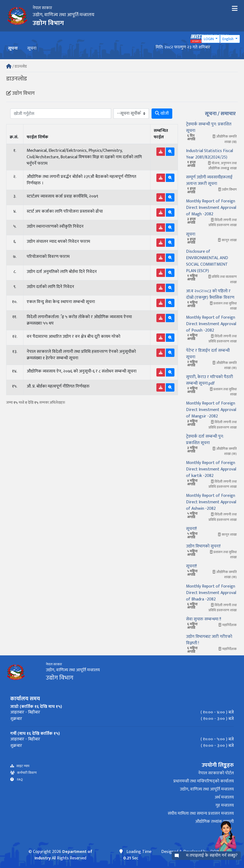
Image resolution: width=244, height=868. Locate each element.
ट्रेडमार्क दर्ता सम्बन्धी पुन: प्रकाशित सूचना (205, 440)
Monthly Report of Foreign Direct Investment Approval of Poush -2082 (211, 324)
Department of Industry (63, 855)
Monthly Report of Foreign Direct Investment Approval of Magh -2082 (211, 208)
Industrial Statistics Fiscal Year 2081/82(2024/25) (209, 154)
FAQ (18, 780)
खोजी (162, 113)
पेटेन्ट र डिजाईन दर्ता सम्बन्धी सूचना (208, 354)
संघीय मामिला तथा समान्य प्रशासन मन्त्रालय (201, 813)
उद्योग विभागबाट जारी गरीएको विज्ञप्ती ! (209, 640)
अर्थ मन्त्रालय (224, 797)
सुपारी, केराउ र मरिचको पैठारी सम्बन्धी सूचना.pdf (209, 380)
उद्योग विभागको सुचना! (203, 546)
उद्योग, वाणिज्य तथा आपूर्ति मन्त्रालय (207, 789)
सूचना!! (191, 529)
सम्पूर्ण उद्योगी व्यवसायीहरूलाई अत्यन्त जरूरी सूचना (209, 180)
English (228, 39)
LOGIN (209, 39)
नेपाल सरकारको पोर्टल (216, 773)
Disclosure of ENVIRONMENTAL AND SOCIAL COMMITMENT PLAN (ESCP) (207, 261)
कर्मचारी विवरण (26, 773)
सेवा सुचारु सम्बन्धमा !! (204, 619)
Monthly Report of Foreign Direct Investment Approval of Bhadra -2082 (211, 593)
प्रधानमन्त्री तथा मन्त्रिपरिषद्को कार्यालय (204, 781)
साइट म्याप (22, 766)
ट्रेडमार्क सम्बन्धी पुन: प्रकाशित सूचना (209, 127)
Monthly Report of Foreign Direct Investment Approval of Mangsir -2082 (211, 410)
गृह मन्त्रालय (225, 805)
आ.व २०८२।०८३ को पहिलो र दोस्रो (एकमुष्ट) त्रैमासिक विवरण (210, 294)
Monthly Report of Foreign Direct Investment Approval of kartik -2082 (211, 469)
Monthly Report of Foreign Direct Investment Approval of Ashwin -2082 (211, 502)
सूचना (32, 48)
